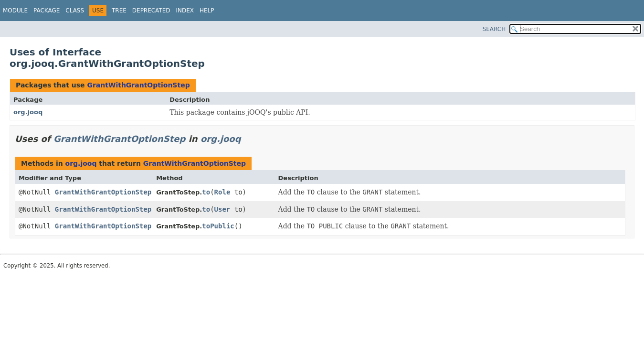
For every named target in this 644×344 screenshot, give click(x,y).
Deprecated (151, 11)
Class (75, 11)
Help (207, 11)
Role (222, 192)
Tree (119, 11)
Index (185, 11)
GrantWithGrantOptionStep (138, 85)
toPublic (218, 226)
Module (15, 11)
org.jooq (28, 112)
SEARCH (494, 29)
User (222, 209)
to (206, 192)
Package (47, 11)
